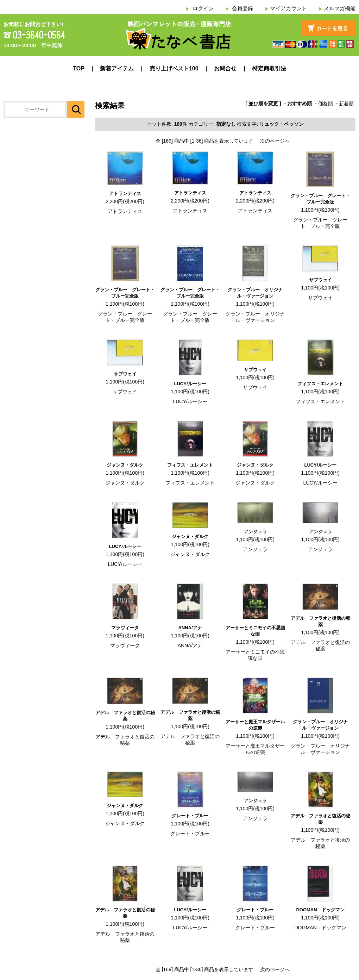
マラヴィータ (125, 628)
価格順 (326, 104)
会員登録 (243, 8)
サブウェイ (320, 280)
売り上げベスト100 (174, 68)
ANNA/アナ (190, 628)
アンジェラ (255, 532)
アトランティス (125, 193)
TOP (79, 68)
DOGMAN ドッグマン (320, 910)
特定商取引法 (269, 68)
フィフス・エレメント (320, 384)
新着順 (346, 104)
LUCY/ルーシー (190, 384)
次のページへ (275, 141)
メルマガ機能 (340, 8)
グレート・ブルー (190, 816)
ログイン (203, 8)
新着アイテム (117, 68)
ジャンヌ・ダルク (125, 465)
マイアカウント (288, 8)
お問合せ (225, 68)
